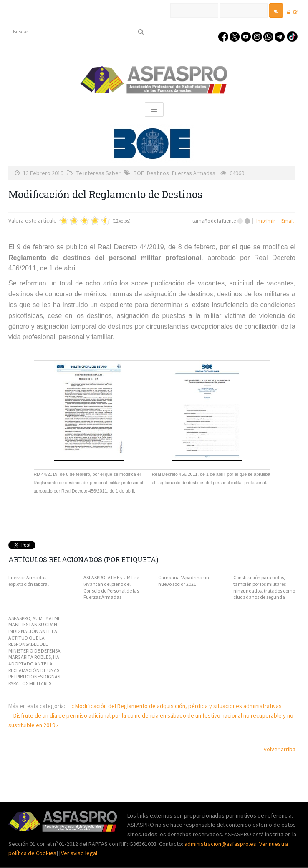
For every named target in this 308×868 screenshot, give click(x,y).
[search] (78, 32)
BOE (139, 173)
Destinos (158, 173)
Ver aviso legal (79, 853)
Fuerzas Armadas (194, 173)
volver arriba (280, 749)
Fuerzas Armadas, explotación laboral (29, 581)
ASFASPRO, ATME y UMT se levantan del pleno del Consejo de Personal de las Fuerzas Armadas (111, 587)
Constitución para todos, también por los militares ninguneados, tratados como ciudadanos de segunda (264, 587)
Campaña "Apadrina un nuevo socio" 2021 (184, 581)
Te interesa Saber (98, 173)
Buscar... (9, 26)
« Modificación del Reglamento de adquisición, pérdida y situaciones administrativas (177, 706)
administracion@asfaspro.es (221, 844)
